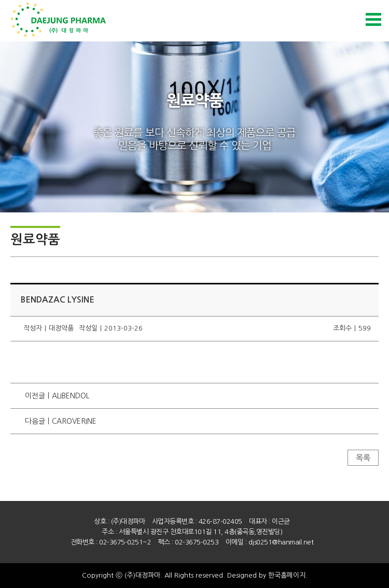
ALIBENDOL (71, 396)
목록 (363, 458)
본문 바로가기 (0, 0)
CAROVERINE (74, 421)
